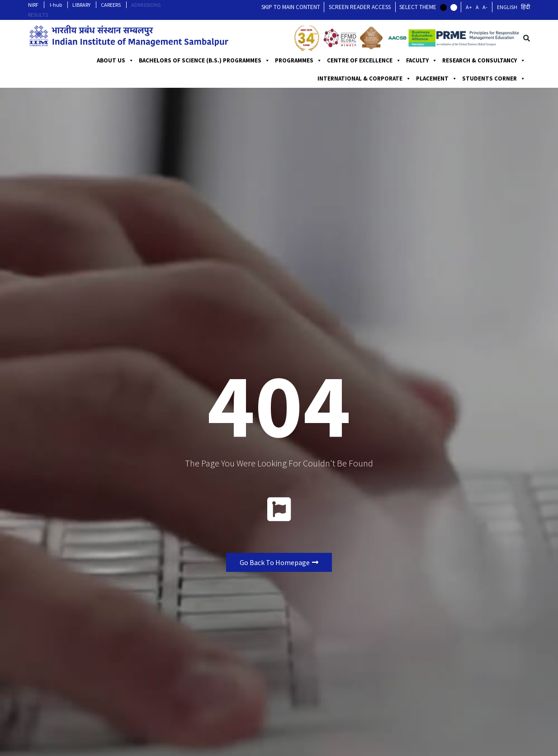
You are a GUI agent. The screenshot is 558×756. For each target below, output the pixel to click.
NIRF (33, 5)
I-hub (56, 5)
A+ (469, 7)
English (507, 7)
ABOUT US (115, 61)
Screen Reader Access (360, 7)
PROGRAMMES (298, 61)
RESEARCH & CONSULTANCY (484, 61)
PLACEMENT (437, 79)
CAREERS (111, 5)
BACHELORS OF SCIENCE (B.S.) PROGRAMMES (204, 61)
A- (485, 7)
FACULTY (422, 61)
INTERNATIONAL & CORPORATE (364, 79)
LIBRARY (81, 5)
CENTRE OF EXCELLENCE (364, 61)
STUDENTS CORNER (494, 79)
